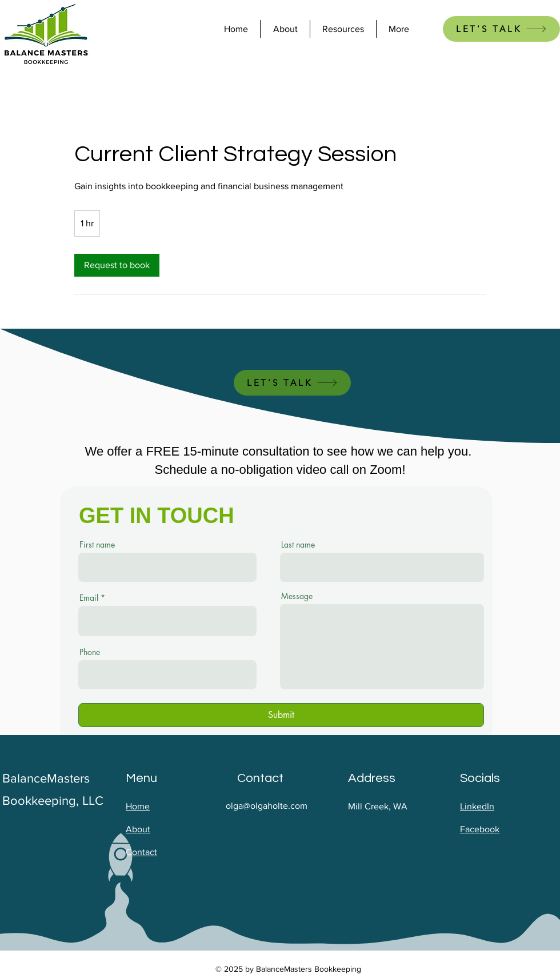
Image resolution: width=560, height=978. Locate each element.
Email (89, 598)
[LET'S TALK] (501, 29)
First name (97, 545)
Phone (90, 652)
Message (297, 596)
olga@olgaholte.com (267, 806)
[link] (117, 265)
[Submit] (281, 715)
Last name (298, 545)
